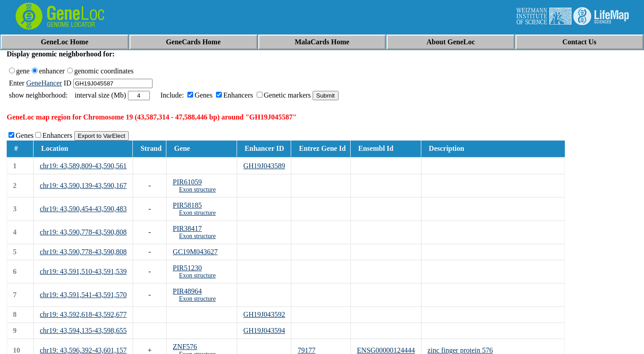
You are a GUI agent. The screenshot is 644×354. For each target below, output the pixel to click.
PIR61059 (187, 182)
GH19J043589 (264, 166)
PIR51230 (187, 268)
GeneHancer (44, 83)
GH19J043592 (264, 314)
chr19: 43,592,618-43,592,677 (83, 314)
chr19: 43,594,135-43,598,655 (83, 331)
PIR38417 (187, 228)
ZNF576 (185, 347)
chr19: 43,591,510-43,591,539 (83, 271)
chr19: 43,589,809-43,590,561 (83, 166)
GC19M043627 (195, 252)
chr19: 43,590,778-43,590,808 (83, 232)
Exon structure (197, 190)
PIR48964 (187, 291)
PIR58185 (187, 205)
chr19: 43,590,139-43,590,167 (83, 186)
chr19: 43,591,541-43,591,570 (83, 295)
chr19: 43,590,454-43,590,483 (83, 209)
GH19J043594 (264, 331)
